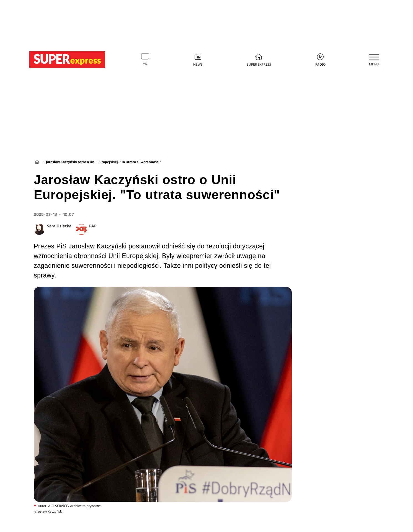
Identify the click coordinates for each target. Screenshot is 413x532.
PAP (93, 226)
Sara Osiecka (59, 226)
